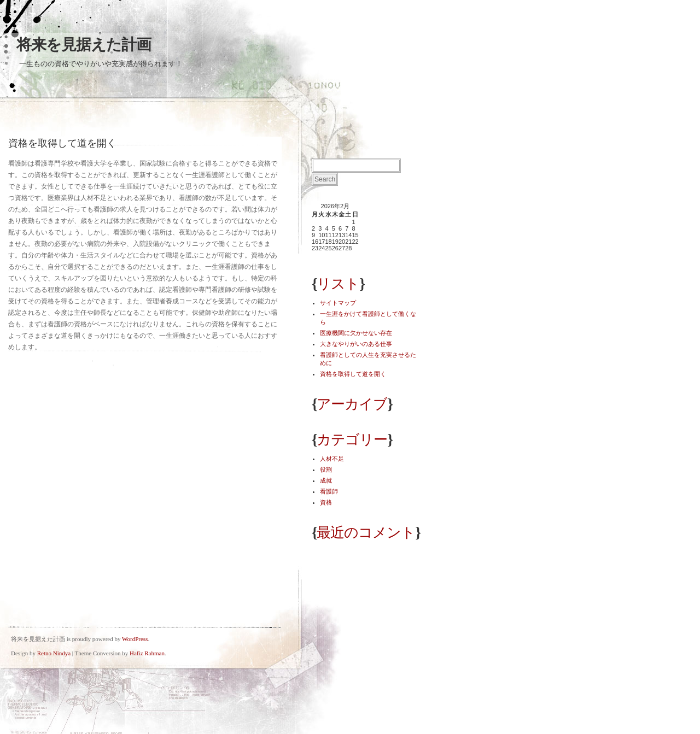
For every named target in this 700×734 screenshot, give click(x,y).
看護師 (329, 491)
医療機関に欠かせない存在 (356, 333)
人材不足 (332, 459)
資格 (326, 502)
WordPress (135, 639)
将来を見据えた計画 (84, 45)
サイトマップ (338, 303)
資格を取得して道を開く (353, 374)
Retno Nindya (54, 653)
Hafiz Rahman (147, 653)
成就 (326, 480)
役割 (326, 469)
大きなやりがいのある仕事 (356, 344)
